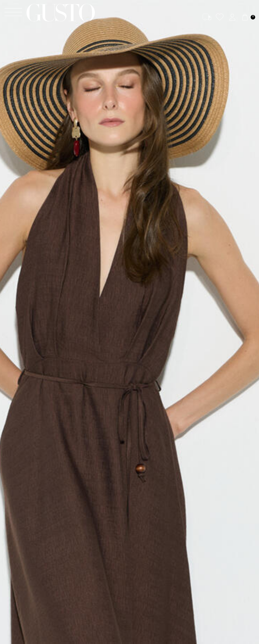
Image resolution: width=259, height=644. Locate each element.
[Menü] (13, 13)
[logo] (61, 13)
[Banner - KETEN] (129, 322)
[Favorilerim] (220, 17)
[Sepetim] (248, 17)
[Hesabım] (232, 17)
